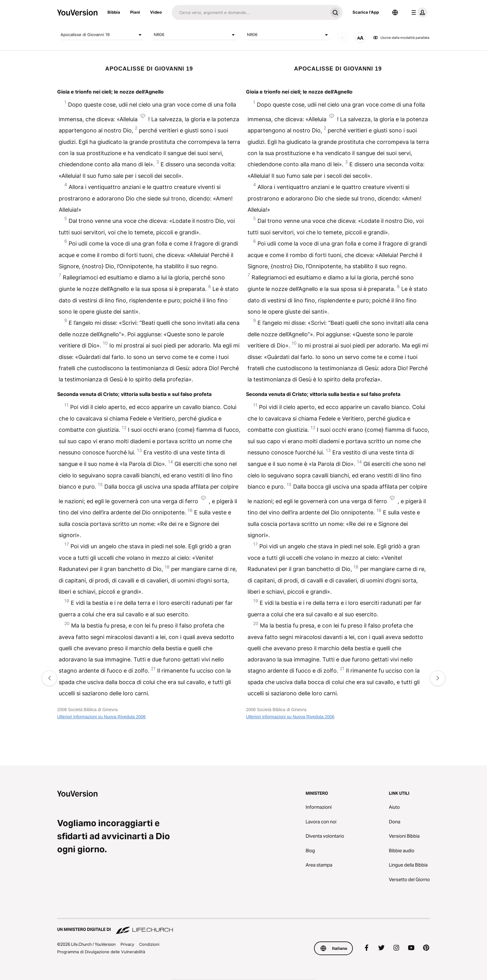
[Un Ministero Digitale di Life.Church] (243, 927)
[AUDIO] (343, 38)
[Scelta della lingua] (395, 12)
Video (156, 12)
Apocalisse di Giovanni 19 (102, 35)
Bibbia (114, 12)
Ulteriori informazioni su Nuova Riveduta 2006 (101, 717)
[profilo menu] (418, 12)
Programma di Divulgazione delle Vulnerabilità (101, 952)
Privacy (127, 944)
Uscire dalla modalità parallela (401, 38)
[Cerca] (250, 12)
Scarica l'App (366, 12)
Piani (135, 12)
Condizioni (149, 944)
